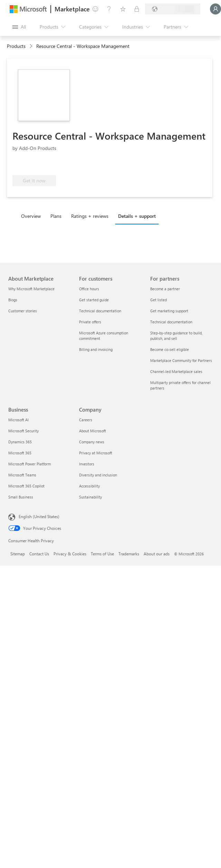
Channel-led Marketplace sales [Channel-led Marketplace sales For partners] (176, 371)
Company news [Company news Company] (92, 442)
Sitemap (18, 554)
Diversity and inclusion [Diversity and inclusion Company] (98, 475)
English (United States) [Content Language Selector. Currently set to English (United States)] (39, 516)
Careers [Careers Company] (86, 420)
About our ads (157, 554)
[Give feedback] (95, 9)
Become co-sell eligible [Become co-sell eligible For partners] (170, 349)
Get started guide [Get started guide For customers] (94, 300)
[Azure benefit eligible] (40, 165)
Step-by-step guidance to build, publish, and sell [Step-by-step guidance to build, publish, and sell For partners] (176, 336)
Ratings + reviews (90, 216)
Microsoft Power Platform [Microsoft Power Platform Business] (30, 464)
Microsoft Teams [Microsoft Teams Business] (22, 475)
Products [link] (16, 46)
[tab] (33, 216)
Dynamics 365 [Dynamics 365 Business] (20, 442)
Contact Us (39, 554)
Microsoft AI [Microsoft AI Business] (18, 420)
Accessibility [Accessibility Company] (89, 486)
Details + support (137, 216)
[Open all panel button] (19, 27)
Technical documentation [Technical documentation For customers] (100, 311)
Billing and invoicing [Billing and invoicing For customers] (96, 349)
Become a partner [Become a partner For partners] (165, 289)
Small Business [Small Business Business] (21, 497)
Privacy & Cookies (70, 554)
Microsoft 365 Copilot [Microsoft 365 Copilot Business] (26, 486)
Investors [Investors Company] (87, 464)
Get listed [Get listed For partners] (158, 300)
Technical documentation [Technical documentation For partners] (171, 322)
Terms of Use (102, 554)
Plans (56, 216)
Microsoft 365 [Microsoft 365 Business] (20, 453)
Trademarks (129, 554)
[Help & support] (109, 9)
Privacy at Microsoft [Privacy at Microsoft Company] (96, 453)
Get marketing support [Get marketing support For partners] (169, 311)
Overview (31, 216)
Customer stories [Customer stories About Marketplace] (23, 311)
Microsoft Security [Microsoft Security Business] (23, 431)
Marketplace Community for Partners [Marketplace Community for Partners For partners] (181, 360)
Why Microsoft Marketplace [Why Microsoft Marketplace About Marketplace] (31, 289)
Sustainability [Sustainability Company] (90, 497)
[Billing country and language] (173, 9)
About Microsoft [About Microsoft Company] (93, 431)
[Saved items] (123, 9)
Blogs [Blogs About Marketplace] (13, 300)
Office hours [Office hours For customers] (89, 289)
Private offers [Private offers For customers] (90, 322)
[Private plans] (137, 9)
